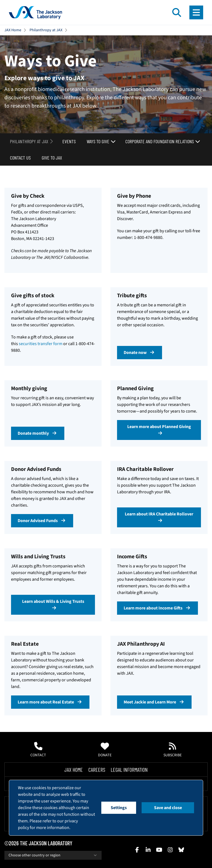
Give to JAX (52, 158)
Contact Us (20, 158)
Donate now (140, 353)
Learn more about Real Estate (50, 702)
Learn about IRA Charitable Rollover (159, 517)
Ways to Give (101, 141)
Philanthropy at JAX (46, 30)
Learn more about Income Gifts (157, 608)
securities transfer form (41, 344)
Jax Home (74, 770)
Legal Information (129, 770)
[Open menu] (196, 12)
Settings (119, 808)
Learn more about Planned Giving (159, 429)
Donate (105, 750)
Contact (38, 750)
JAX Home (13, 30)
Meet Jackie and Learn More (154, 702)
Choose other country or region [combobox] (53, 855)
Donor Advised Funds (42, 521)
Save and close (168, 808)
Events (69, 141)
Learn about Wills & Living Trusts (53, 604)
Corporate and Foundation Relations (163, 141)
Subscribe (173, 750)
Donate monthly (38, 433)
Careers (97, 770)
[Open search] (177, 12)
